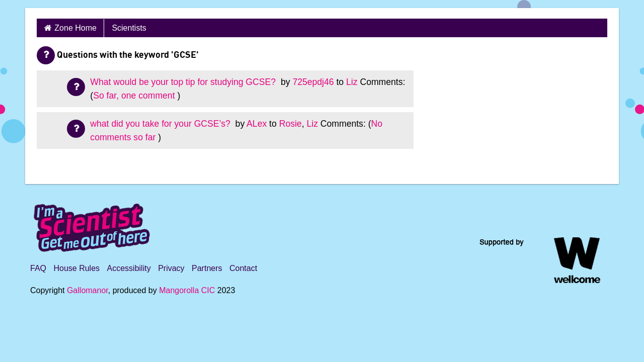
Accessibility (129, 268)
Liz (352, 82)
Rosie (291, 124)
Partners (207, 268)
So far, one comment (134, 96)
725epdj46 (313, 82)
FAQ (38, 268)
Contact (243, 268)
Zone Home (75, 28)
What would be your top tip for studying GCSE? (184, 82)
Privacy (171, 268)
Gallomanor (88, 290)
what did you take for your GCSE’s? (161, 124)
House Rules (76, 268)
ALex (257, 124)
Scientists (129, 28)
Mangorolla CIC (187, 290)
